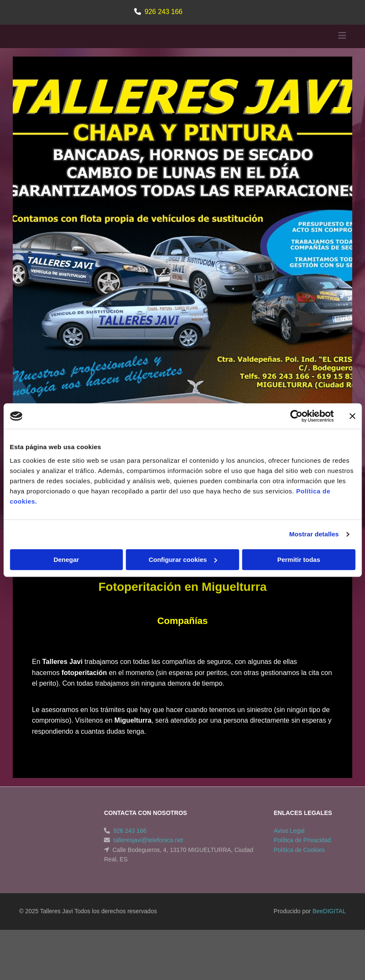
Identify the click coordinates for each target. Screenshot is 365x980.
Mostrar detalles (314, 534)
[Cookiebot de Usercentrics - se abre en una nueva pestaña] (296, 416)
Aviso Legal (289, 862)
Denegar (66, 560)
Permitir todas (299, 560)
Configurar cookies (183, 560)
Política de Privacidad (303, 872)
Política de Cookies (299, 881)
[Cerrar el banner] (352, 416)
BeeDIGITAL (329, 943)
